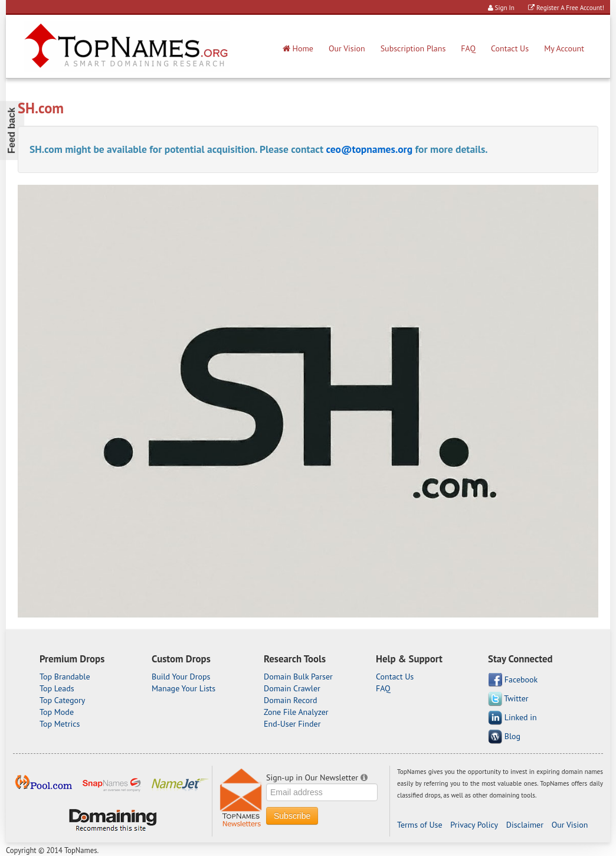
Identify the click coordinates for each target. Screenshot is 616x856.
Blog (504, 737)
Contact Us (510, 48)
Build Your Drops (181, 677)
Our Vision (347, 48)
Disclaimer (525, 825)
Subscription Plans (413, 48)
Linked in (512, 718)
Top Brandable (65, 677)
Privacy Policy (474, 825)
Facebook (513, 680)
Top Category (62, 700)
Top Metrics (60, 724)
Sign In (501, 8)
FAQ (468, 48)
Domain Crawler (292, 688)
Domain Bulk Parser (298, 677)
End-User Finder (292, 724)
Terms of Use (420, 825)
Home (298, 48)
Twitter (508, 699)
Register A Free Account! (566, 8)
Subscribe (292, 816)
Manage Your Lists (184, 688)
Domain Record (291, 700)
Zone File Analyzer (296, 712)
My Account (564, 48)
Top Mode (57, 712)
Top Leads (57, 688)
